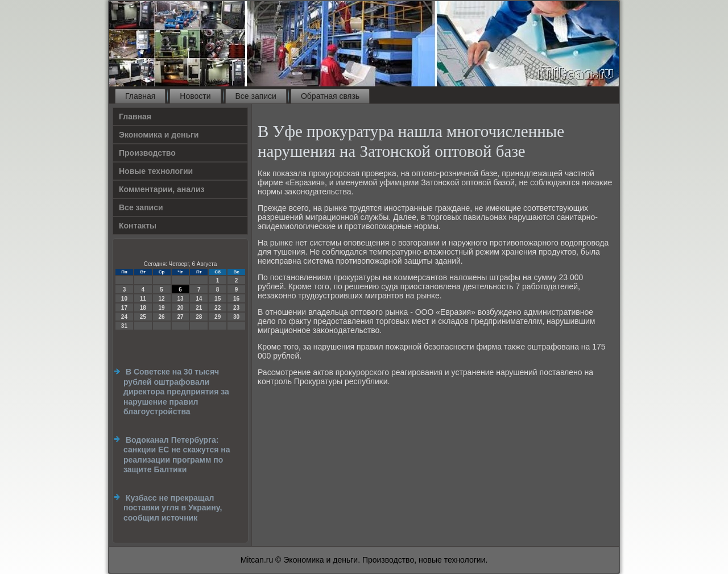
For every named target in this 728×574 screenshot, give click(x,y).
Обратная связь (330, 96)
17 (124, 308)
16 (236, 299)
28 (199, 317)
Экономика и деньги (159, 135)
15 (218, 299)
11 (143, 299)
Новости (195, 96)
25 (143, 317)
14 (199, 299)
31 (124, 326)
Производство (147, 153)
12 (162, 299)
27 (180, 317)
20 (180, 308)
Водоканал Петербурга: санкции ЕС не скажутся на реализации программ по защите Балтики (177, 455)
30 (236, 317)
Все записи (256, 96)
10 (124, 299)
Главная (140, 96)
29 (218, 317)
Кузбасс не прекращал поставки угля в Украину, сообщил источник (173, 508)
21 (199, 308)
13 (180, 299)
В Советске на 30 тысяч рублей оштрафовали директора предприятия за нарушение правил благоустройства (176, 392)
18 (143, 308)
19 (162, 308)
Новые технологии (156, 171)
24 (124, 317)
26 (162, 317)
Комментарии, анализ (162, 189)
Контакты (138, 226)
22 (218, 308)
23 (236, 308)
